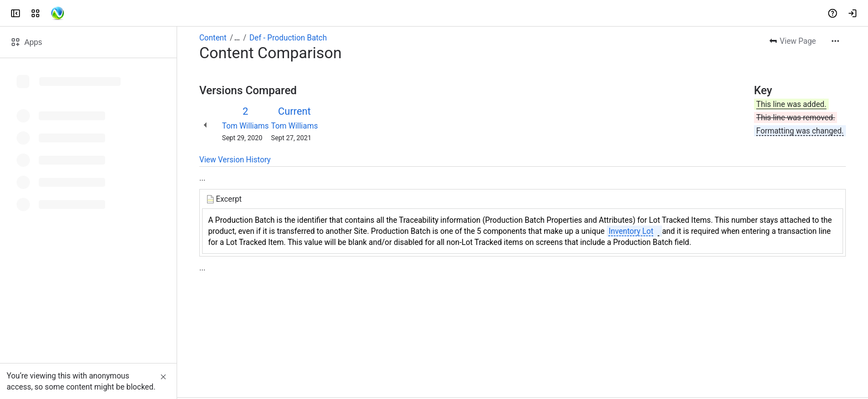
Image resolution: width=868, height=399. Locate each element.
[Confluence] (51, 13)
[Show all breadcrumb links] (237, 38)
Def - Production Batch (288, 38)
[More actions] (835, 41)
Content (213, 38)
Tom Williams (246, 126)
